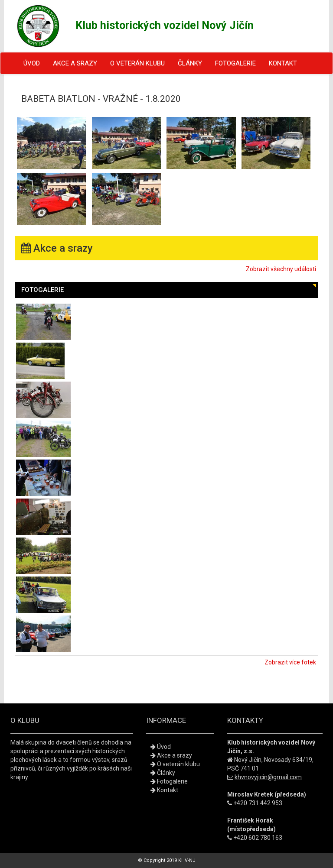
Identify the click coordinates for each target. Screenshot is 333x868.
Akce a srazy (75, 63)
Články (190, 63)
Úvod (32, 63)
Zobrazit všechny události (281, 269)
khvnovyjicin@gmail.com (268, 777)
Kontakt (283, 63)
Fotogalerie (235, 63)
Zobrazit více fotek (290, 662)
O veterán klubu (137, 63)
